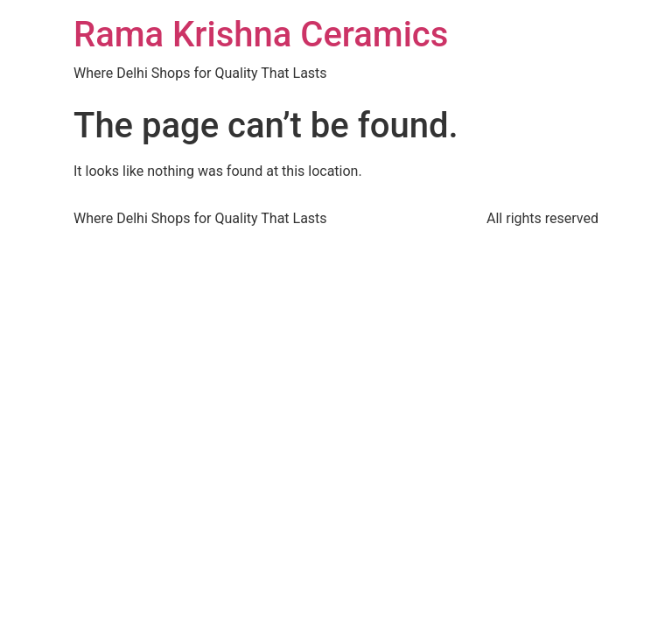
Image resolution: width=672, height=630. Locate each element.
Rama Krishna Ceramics (261, 35)
